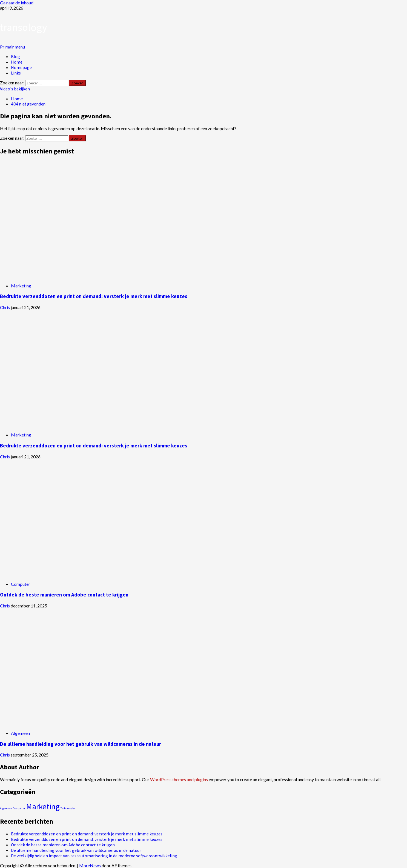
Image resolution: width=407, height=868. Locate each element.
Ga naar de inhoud (17, 3)
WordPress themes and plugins (179, 779)
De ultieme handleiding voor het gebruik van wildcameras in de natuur (81, 744)
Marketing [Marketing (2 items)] (43, 806)
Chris (5, 307)
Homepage (21, 67)
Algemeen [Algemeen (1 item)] (6, 808)
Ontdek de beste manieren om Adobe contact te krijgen (64, 595)
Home (17, 62)
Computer (21, 584)
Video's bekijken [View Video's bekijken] (15, 89)
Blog (15, 56)
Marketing (21, 286)
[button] (12, 47)
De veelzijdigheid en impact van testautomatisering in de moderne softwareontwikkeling (94, 856)
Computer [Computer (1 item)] (19, 808)
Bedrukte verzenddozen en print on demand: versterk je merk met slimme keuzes (94, 296)
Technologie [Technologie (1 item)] (68, 808)
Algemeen (20, 733)
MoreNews (90, 865)
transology (24, 27)
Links (16, 73)
